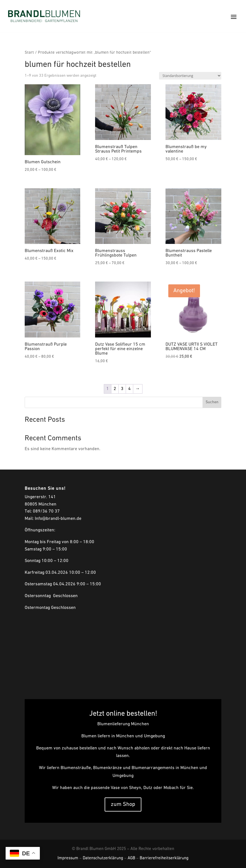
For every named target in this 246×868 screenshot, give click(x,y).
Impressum (68, 858)
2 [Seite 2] (115, 389)
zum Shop (123, 804)
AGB (131, 858)
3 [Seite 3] (122, 389)
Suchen (212, 402)
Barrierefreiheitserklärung (164, 858)
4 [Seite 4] (129, 389)
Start (29, 53)
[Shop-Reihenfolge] (190, 76)
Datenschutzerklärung (103, 858)
